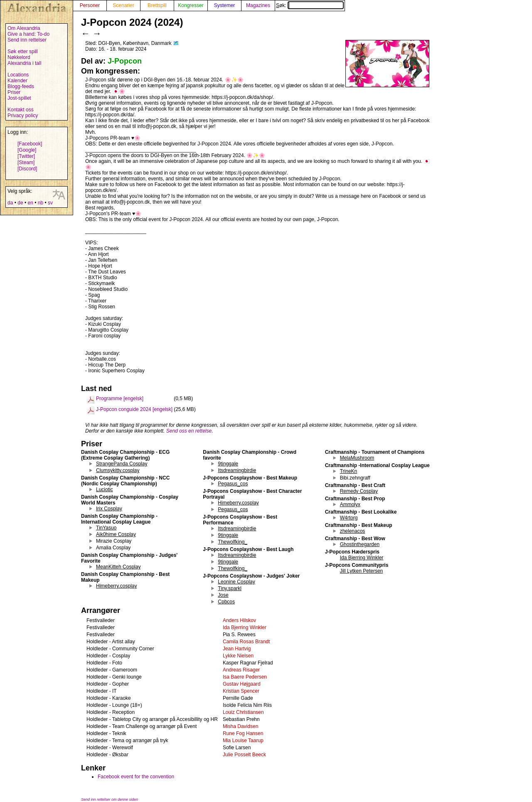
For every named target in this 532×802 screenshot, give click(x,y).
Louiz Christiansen (243, 712)
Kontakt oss (21, 110)
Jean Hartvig (237, 649)
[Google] (27, 150)
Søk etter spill (23, 52)
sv (50, 203)
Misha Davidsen (240, 726)
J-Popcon (125, 61)
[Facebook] (30, 144)
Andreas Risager (241, 670)
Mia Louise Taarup (243, 740)
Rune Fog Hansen (243, 733)
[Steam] (26, 162)
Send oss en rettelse (189, 431)
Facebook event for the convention (136, 777)
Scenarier (123, 5)
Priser (14, 92)
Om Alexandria (24, 28)
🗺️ (176, 43)
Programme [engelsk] (120, 399)
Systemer (225, 5)
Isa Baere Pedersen (245, 677)
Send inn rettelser (27, 40)
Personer (90, 5)
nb (41, 203)
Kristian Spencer (241, 691)
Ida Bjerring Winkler (245, 627)
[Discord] (27, 169)
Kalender (17, 81)
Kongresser (191, 5)
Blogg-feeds (21, 86)
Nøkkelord (19, 57)
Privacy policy (23, 116)
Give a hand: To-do (28, 34)
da (10, 203)
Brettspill (157, 5)
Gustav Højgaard (242, 684)
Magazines (258, 5)
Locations (18, 75)
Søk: (310, 5)
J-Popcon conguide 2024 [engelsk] (134, 409)
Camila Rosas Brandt (246, 642)
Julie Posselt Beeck (244, 755)
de (20, 203)
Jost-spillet (19, 98)
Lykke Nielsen (238, 656)
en (30, 203)
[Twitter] (26, 156)
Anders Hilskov (239, 620)
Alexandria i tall (24, 63)
